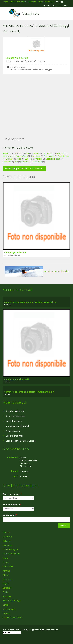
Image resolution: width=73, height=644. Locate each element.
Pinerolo (38, 159)
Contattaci (64, 6)
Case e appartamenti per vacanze (21, 441)
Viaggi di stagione (14, 421)
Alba (19, 159)
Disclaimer (25, 463)
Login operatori (50, 6)
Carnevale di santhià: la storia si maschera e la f (29, 392)
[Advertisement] (36, 101)
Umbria (6, 605)
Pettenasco (49, 156)
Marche (6, 571)
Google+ (10, 639)
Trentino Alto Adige (12, 601)
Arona (36, 153)
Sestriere (7, 162)
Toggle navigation (5, 14)
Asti (27, 153)
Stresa (18, 153)
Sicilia (5, 592)
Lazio (5, 558)
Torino (6, 153)
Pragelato (36, 156)
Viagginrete (31, 13)
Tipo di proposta (12, 504)
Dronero (10, 159)
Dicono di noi (26, 466)
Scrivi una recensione (15, 416)
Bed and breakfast (14, 436)
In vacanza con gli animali (17, 426)
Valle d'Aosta (9, 609)
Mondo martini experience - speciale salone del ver (30, 302)
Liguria (6, 562)
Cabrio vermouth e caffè (17, 379)
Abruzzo (7, 532)
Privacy (23, 458)
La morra (7, 156)
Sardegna (7, 588)
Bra (16, 162)
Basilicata (7, 537)
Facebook (4, 639)
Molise (6, 575)
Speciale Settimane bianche (37, 271)
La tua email (10, 515)
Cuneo (28, 159)
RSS (23, 639)
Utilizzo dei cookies (29, 460)
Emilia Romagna (10, 549)
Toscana (7, 596)
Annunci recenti (13, 431)
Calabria (7, 541)
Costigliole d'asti (53, 159)
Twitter (17, 639)
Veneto (6, 613)
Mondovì (25, 162)
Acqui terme (63, 156)
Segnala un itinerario (15, 411)
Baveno (60, 153)
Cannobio (37, 162)
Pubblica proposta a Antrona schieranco (23, 168)
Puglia (6, 584)
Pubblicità (24, 476)
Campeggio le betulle (17, 58)
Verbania (48, 153)
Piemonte (7, 579)
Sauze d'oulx (22, 156)
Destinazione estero (12, 618)
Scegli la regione (12, 494)
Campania (7, 545)
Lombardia (8, 566)
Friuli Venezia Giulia (12, 554)
